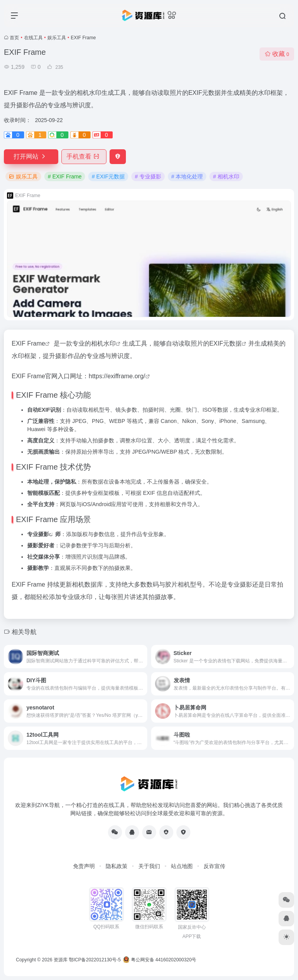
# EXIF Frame (65, 176)
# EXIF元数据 (108, 176)
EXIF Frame (28, 343)
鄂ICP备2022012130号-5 (95, 960)
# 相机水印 (226, 176)
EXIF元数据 (226, 343)
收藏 (277, 54)
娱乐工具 (57, 38)
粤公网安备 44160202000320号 (160, 960)
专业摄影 (38, 534)
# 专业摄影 (148, 176)
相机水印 (103, 343)
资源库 (61, 960)
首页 (14, 38)
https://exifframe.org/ (117, 376)
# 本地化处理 (187, 176)
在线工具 (33, 38)
